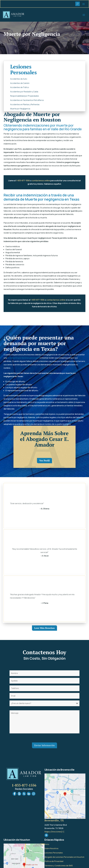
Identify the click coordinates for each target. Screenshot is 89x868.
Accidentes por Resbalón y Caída (24, 92)
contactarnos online (56, 300)
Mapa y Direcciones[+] (54, 832)
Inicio (47, 844)
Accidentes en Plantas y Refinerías (25, 104)
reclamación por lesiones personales (23, 358)
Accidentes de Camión (20, 83)
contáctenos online (41, 181)
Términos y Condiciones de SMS (59, 866)
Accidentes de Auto (19, 79)
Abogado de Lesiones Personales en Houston (64, 857)
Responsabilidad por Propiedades (25, 96)
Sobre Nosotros (51, 848)
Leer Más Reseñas (44, 628)
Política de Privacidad (54, 861)
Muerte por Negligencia (20, 109)
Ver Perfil (44, 461)
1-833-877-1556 (23, 181)
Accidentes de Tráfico (20, 87)
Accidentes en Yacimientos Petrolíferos (27, 100)
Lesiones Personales (54, 853)
